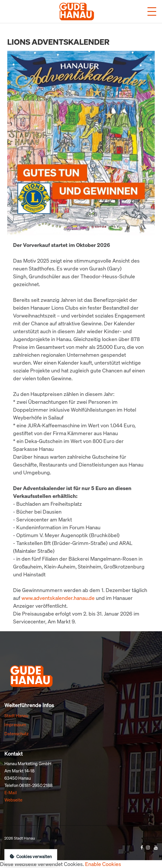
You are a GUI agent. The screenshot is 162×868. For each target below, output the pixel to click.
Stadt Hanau (16, 715)
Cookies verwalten (31, 856)
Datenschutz (16, 734)
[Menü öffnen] (152, 11)
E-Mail (11, 792)
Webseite (13, 800)
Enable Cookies (103, 864)
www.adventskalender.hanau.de (58, 598)
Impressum (15, 724)
